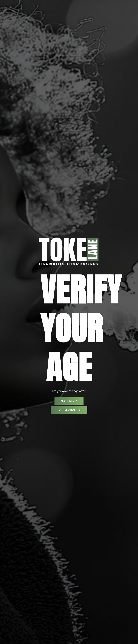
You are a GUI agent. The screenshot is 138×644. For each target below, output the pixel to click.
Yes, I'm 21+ (69, 401)
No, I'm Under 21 (69, 410)
